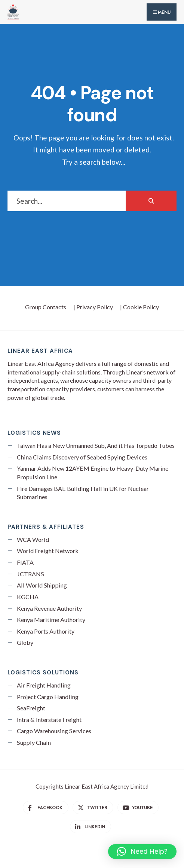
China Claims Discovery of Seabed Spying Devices (82, 457)
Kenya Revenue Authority (49, 608)
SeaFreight (31, 708)
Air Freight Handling (44, 685)
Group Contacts (46, 307)
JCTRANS (30, 574)
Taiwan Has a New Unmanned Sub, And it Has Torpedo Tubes (96, 445)
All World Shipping (42, 585)
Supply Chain (34, 742)
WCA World (33, 539)
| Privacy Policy (93, 307)
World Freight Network (48, 551)
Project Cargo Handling (48, 697)
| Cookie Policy (139, 307)
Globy (25, 642)
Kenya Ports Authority (46, 631)
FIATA (25, 562)
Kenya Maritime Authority (51, 620)
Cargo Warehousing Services (54, 731)
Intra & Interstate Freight (49, 720)
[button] (142, 852)
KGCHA (28, 597)
